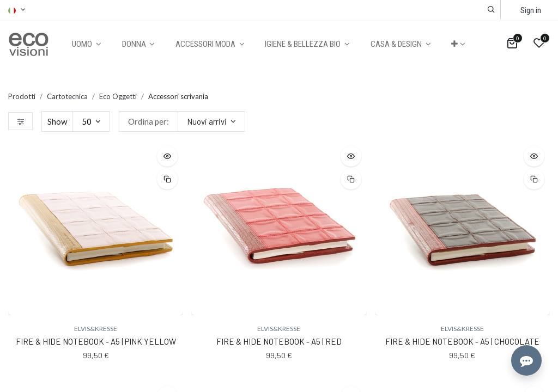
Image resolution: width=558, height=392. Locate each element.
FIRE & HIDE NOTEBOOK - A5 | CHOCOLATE (462, 341)
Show (57, 121)
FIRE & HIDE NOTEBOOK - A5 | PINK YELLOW (96, 341)
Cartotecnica (67, 96)
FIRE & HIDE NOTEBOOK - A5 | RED (279, 341)
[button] (491, 10)
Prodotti (22, 96)
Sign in (531, 10)
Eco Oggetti (118, 96)
